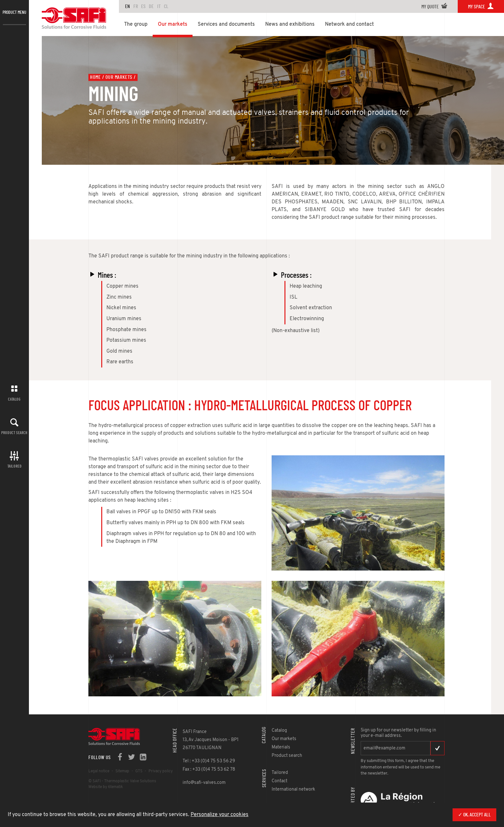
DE (151, 6)
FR (136, 6)
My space (481, 7)
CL (166, 6)
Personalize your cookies (220, 815)
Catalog (14, 399)
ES (143, 6)
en (127, 6)
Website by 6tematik (106, 787)
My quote (434, 7)
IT (159, 6)
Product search (14, 433)
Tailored (15, 466)
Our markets (119, 77)
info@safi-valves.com (204, 783)
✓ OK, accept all (474, 815)
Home (95, 77)
